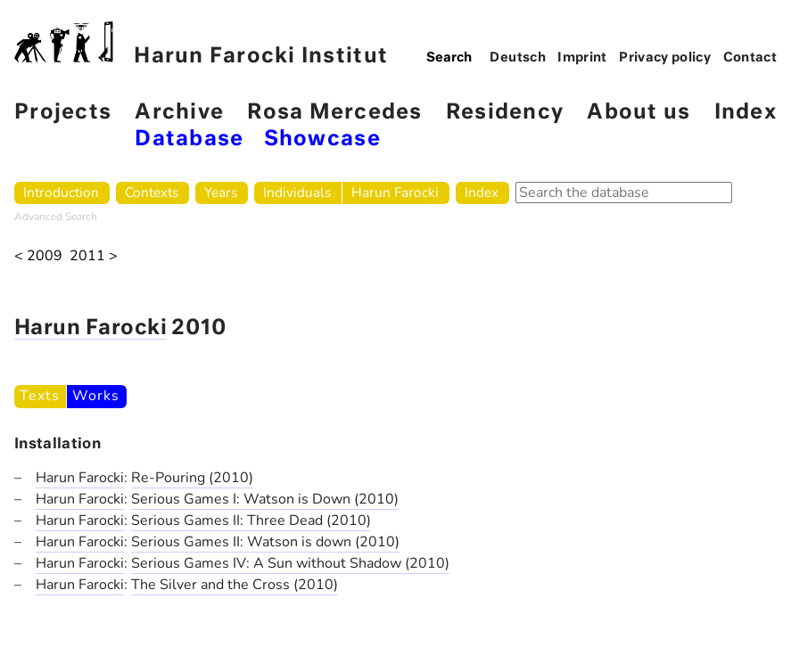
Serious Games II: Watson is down (243, 542)
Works (95, 396)
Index (746, 113)
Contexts (152, 192)
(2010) (231, 478)
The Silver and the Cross (212, 585)
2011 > (94, 256)
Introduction (61, 192)
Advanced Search (56, 217)
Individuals (297, 192)
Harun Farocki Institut (201, 44)
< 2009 (38, 256)
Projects (63, 113)
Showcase (322, 139)
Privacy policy (665, 58)
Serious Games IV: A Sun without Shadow (268, 563)
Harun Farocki (395, 192)
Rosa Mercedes (334, 113)
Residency (505, 113)
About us (639, 113)
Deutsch (518, 58)
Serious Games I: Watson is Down (243, 499)
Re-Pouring (170, 478)
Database (189, 139)
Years (221, 192)
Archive (179, 113)
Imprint (582, 58)
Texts (39, 396)
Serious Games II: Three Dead (229, 520)
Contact (750, 58)
